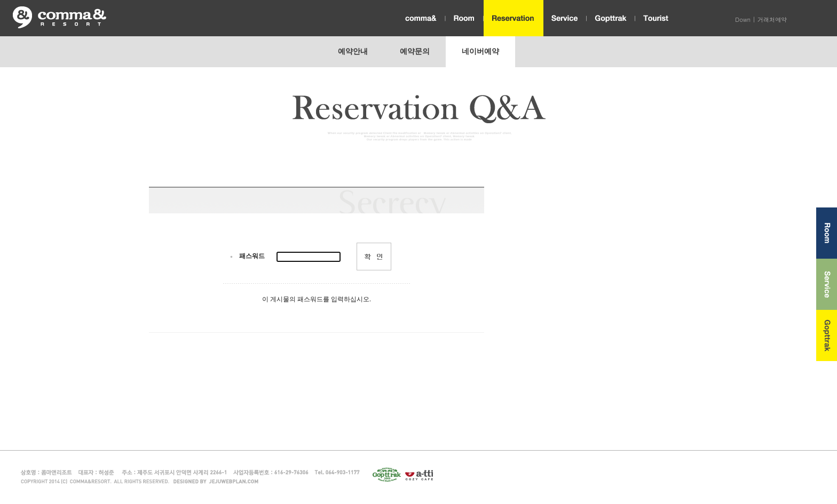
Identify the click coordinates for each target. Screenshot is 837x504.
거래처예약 (772, 19)
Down (743, 19)
